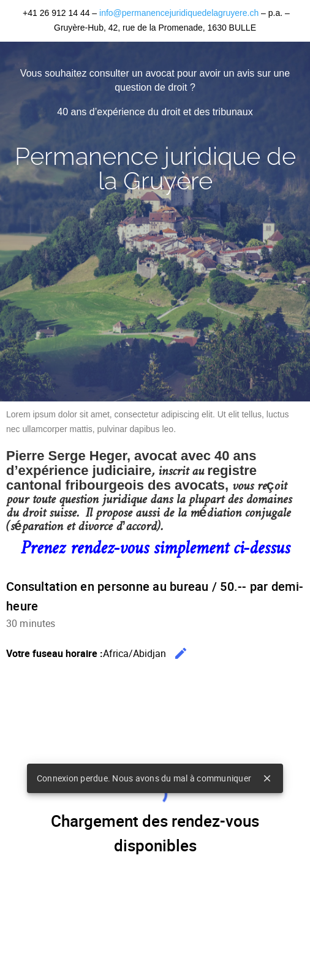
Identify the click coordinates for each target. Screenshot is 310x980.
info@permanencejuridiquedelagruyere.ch (179, 13)
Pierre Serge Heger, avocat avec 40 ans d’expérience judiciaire (131, 463)
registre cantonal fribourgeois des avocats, (131, 478)
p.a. (277, 13)
